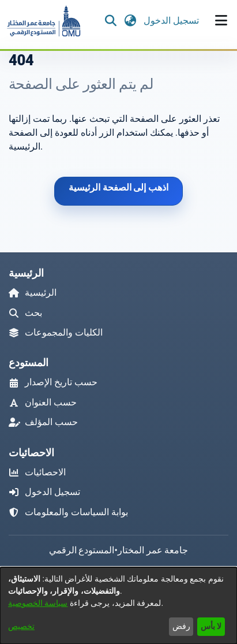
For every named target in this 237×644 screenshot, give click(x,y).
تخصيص (21, 626)
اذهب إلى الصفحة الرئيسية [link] (119, 187)
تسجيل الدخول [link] (172, 21)
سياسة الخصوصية (38, 603)
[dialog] (118, 606)
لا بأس (211, 626)
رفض (181, 626)
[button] (43, 21)
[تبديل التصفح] (221, 21)
